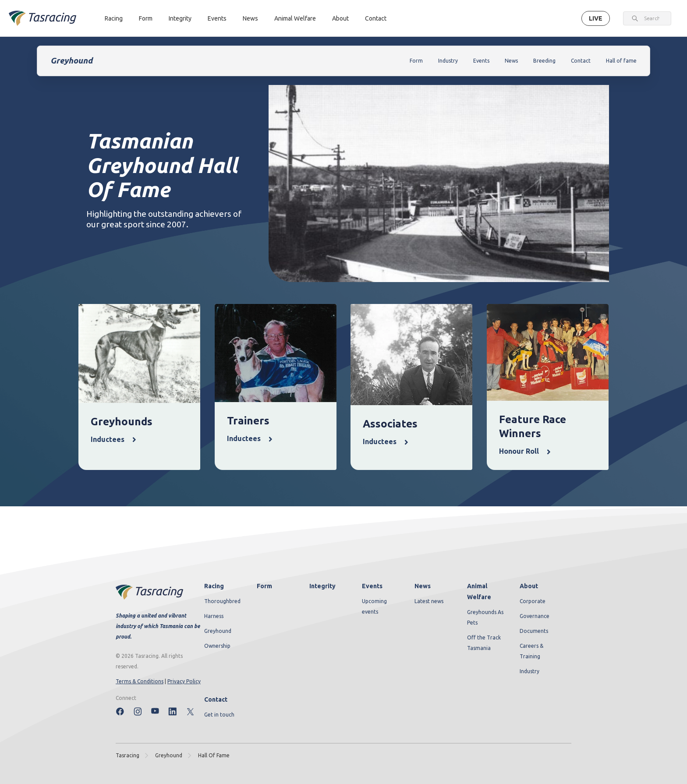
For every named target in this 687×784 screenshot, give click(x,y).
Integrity (180, 18)
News (250, 18)
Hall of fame (621, 61)
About (340, 18)
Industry (448, 61)
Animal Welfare (295, 18)
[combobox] (652, 18)
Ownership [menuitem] (217, 646)
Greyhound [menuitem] (218, 631)
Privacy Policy (184, 681)
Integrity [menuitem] (322, 586)
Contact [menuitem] (216, 699)
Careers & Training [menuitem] (531, 651)
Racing (114, 18)
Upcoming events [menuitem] (374, 606)
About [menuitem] (529, 586)
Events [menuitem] (372, 586)
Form (146, 18)
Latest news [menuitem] (429, 601)
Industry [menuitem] (529, 671)
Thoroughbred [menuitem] (222, 601)
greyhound (169, 755)
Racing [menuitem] (214, 586)
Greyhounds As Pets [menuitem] (485, 617)
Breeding (544, 61)
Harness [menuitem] (214, 616)
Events (217, 18)
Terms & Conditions (140, 681)
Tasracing (127, 755)
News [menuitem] (423, 586)
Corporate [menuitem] (533, 601)
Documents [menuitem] (534, 631)
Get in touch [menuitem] (219, 715)
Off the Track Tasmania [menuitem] (484, 643)
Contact (376, 18)
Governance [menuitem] (535, 616)
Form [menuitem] (264, 586)
